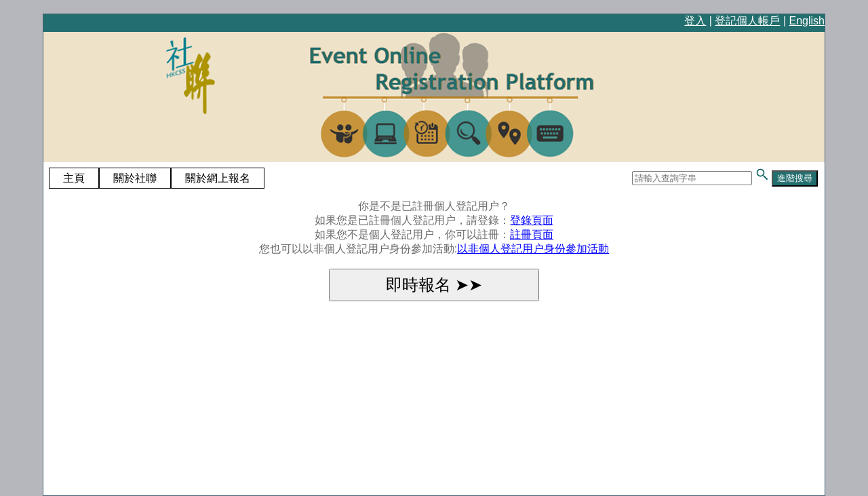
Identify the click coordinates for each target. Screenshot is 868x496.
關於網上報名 (218, 178)
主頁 (74, 178)
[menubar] (157, 178)
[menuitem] (74, 178)
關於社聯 (135, 178)
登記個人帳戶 (747, 21)
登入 (695, 21)
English (807, 21)
